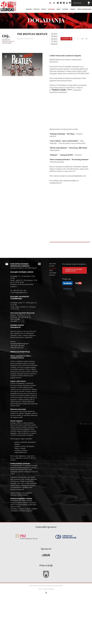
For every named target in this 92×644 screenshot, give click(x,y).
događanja (51, 9)
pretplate (36, 9)
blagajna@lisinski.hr (21, 293)
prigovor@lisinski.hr (21, 452)
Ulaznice (67, 39)
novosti (44, 9)
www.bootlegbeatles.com (77, 176)
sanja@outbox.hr (56, 183)
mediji (58, 9)
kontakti (73, 9)
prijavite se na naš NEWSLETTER (74, 270)
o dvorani (65, 9)
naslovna (29, 9)
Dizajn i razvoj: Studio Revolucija (46, 589)
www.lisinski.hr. (27, 390)
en (54, 3)
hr (50, 3)
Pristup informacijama (84, 9)
